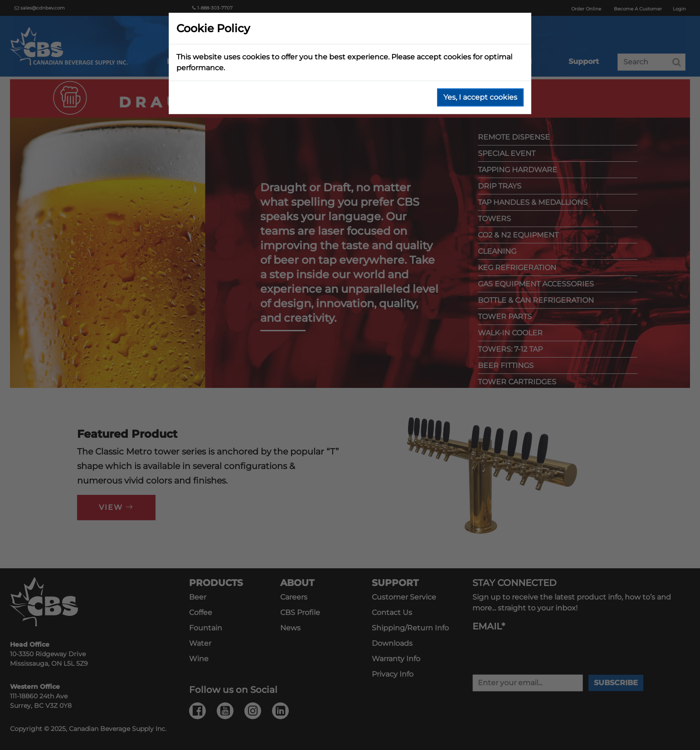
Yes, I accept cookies (480, 97)
